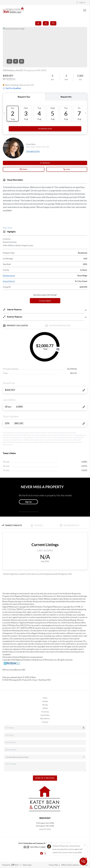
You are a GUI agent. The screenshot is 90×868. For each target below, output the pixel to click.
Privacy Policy (54, 865)
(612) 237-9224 (45, 829)
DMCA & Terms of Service (70, 865)
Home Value (45, 715)
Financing (45, 712)
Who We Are (45, 719)
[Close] (85, 845)
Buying (45, 705)
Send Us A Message (45, 778)
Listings (45, 701)
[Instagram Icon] (45, 853)
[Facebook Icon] (40, 853)
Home (45, 698)
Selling (45, 708)
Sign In (81, 2)
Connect (45, 722)
